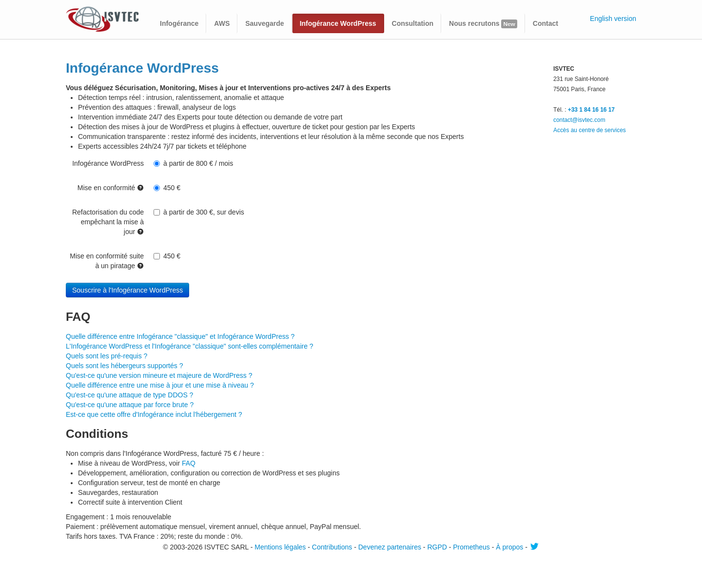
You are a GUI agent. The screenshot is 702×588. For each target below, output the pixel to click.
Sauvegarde (264, 23)
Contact (546, 23)
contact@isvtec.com (579, 120)
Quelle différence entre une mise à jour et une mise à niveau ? (160, 385)
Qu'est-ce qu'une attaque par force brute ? (130, 405)
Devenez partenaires (390, 547)
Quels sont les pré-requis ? (107, 356)
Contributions (332, 547)
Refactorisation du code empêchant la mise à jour (108, 222)
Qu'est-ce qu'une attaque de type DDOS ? (129, 395)
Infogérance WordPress (338, 23)
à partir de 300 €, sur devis (199, 212)
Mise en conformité (111, 188)
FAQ (189, 463)
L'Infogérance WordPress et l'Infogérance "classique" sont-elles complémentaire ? (190, 346)
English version (613, 19)
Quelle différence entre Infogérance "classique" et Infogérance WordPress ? (180, 336)
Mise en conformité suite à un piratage (107, 261)
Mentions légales (280, 547)
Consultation (413, 23)
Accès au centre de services (590, 130)
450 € (167, 188)
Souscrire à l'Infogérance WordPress (127, 290)
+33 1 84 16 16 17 (591, 110)
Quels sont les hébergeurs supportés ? (124, 366)
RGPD (437, 547)
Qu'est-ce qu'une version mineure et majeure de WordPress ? (159, 375)
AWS (222, 23)
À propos (509, 547)
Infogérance (179, 23)
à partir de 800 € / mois (193, 163)
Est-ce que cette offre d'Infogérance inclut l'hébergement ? (154, 414)
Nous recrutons (483, 24)
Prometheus (471, 547)
